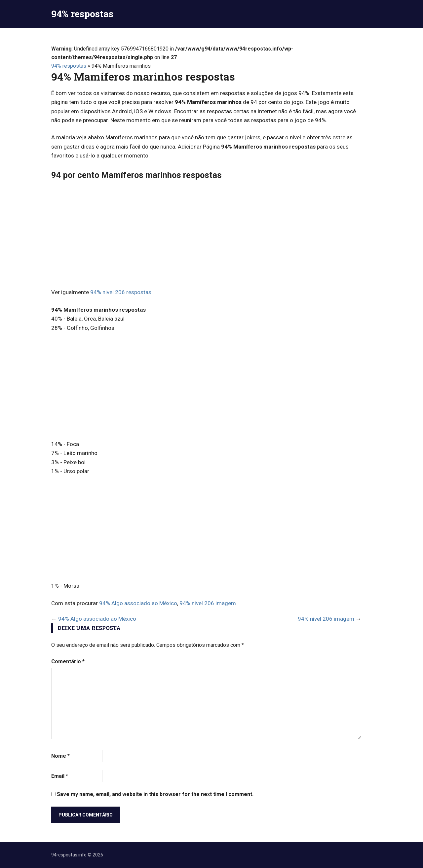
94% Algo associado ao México (138, 603)
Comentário (68, 661)
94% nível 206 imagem (326, 619)
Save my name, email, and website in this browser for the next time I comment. (155, 794)
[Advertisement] (206, 235)
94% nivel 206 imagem (208, 603)
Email (60, 776)
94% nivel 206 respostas (121, 292)
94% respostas (82, 14)
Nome (60, 756)
